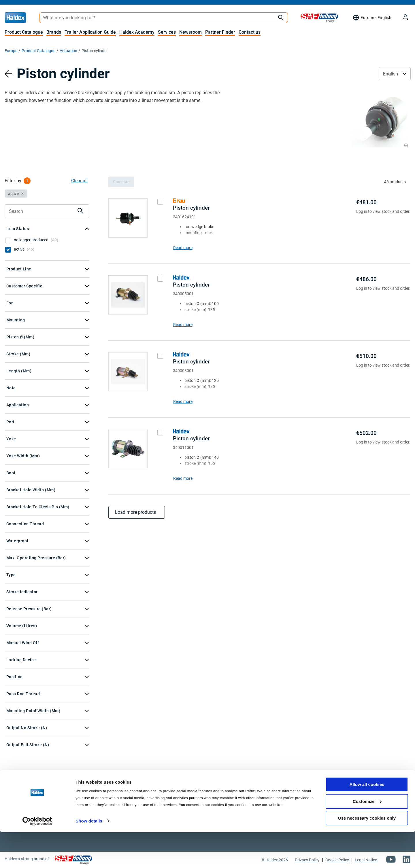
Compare (121, 182)
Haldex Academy (137, 32)
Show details (89, 856)
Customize (367, 837)
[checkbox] (8, 240)
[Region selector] (372, 18)
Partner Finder (220, 32)
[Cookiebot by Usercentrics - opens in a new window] (37, 857)
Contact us (250, 32)
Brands (54, 32)
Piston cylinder (191, 208)
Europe (11, 51)
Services (167, 32)
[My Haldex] (402, 18)
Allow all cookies (367, 820)
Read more (183, 248)
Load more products (137, 512)
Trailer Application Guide (90, 32)
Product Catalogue (24, 32)
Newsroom (190, 32)
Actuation (68, 51)
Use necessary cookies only (367, 854)
